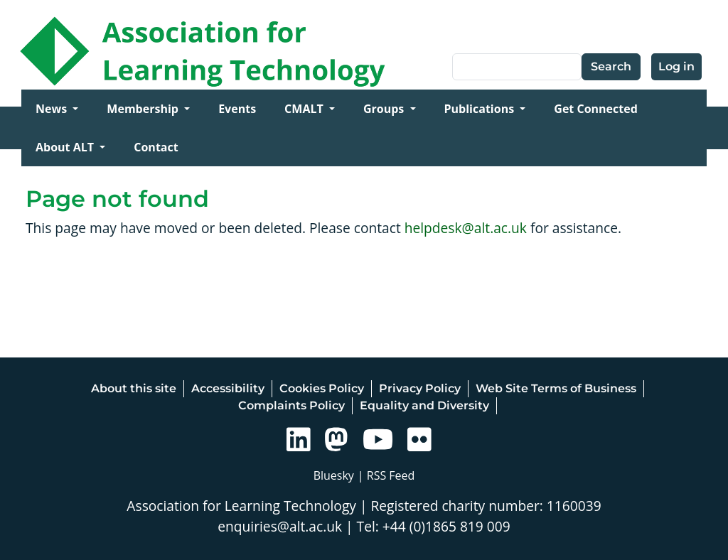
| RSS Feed (386, 475)
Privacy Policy (420, 388)
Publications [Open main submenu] (481, 109)
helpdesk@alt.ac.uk (466, 228)
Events (237, 109)
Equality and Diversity (424, 405)
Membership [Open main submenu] (144, 109)
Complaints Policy (291, 405)
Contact (156, 147)
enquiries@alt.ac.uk (280, 526)
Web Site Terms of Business (556, 388)
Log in (676, 66)
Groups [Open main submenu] (385, 109)
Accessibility (228, 388)
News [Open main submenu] (53, 109)
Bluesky (334, 475)
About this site (134, 388)
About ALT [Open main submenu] (66, 147)
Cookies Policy (322, 388)
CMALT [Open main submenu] (305, 109)
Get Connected (595, 109)
